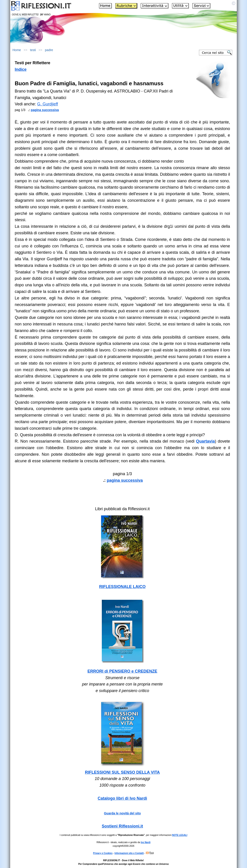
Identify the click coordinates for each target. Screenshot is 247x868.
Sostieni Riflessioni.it (122, 826)
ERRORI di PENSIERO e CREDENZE (122, 671)
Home (17, 50)
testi (33, 50)
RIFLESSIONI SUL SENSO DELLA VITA (122, 772)
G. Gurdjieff (48, 104)
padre (49, 50)
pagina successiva (45, 110)
